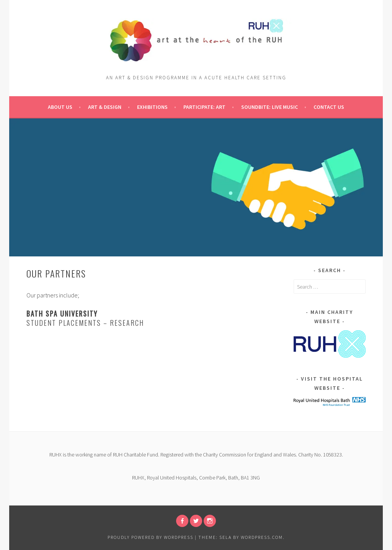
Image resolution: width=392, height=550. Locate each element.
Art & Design (105, 107)
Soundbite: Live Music (269, 107)
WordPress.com (262, 537)
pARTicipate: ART (204, 107)
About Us (60, 107)
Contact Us (329, 107)
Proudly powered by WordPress (150, 537)
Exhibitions (152, 107)
